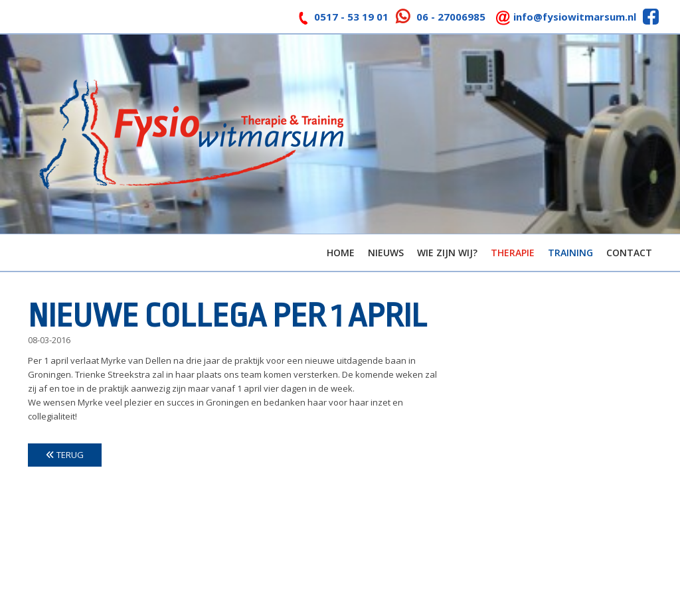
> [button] (663, 131)
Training (570, 253)
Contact (629, 253)
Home (341, 253)
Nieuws (386, 253)
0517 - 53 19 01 (351, 17)
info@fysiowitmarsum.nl (575, 17)
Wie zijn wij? (447, 253)
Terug (65, 455)
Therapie (513, 253)
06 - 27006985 (451, 17)
